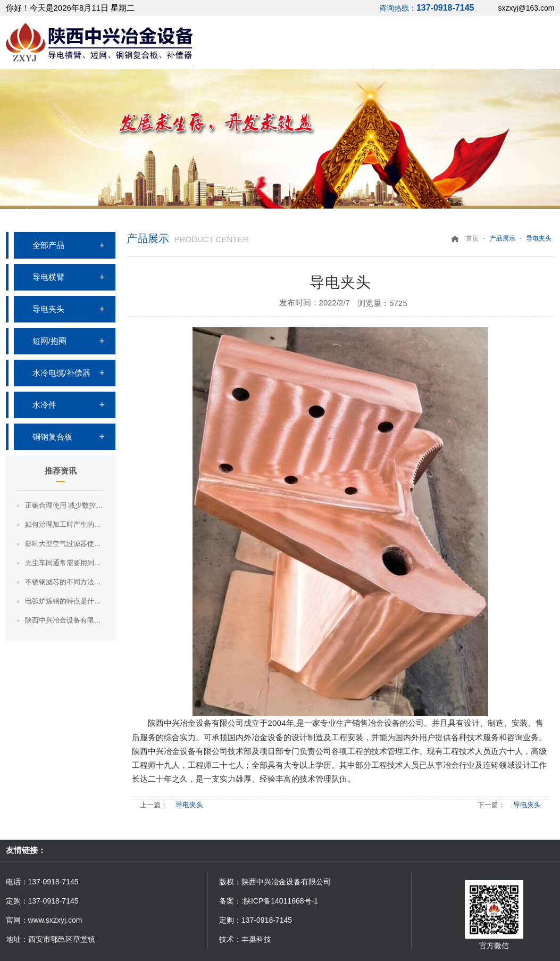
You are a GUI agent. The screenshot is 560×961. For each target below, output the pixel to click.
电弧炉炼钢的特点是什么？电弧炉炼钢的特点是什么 (65, 601)
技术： (230, 939)
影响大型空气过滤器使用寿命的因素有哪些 (65, 544)
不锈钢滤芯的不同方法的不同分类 (65, 582)
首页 (472, 238)
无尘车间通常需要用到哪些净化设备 (65, 563)
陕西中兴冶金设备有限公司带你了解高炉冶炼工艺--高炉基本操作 (65, 620)
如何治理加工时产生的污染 (65, 524)
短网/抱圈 (49, 341)
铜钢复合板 (52, 437)
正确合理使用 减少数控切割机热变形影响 (65, 505)
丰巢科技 (256, 939)
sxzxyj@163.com (526, 8)
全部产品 (48, 245)
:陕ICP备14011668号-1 (280, 901)
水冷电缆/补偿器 (61, 373)
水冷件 (44, 405)
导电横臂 (48, 277)
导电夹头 (48, 309)
